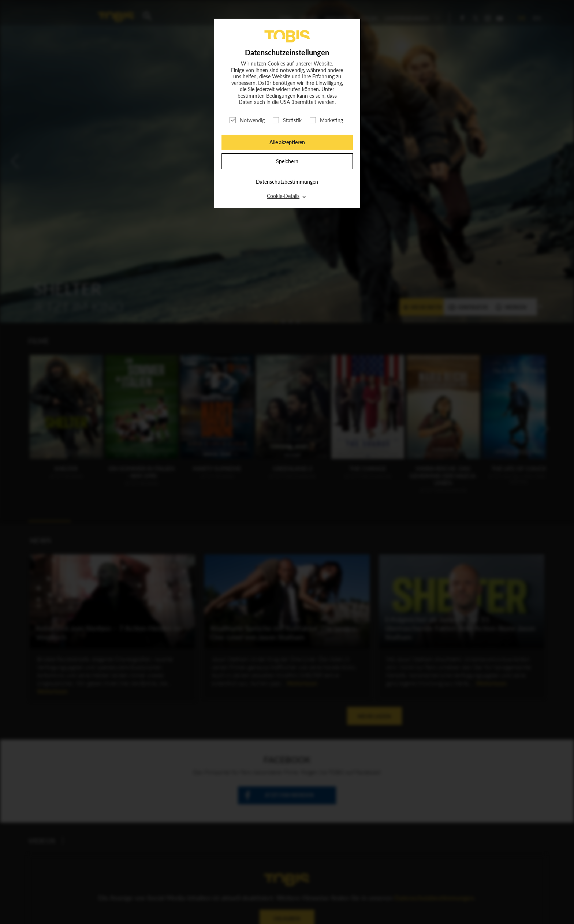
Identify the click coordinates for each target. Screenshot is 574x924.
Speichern (287, 161)
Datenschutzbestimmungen (287, 182)
